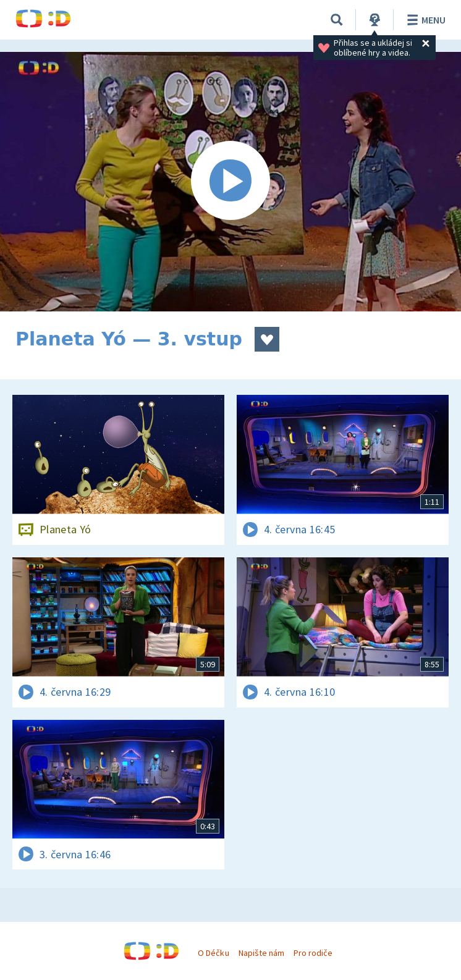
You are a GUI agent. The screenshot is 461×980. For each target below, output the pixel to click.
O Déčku (213, 953)
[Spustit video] (230, 182)
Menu (424, 20)
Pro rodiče (313, 953)
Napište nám (261, 953)
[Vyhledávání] (337, 20)
